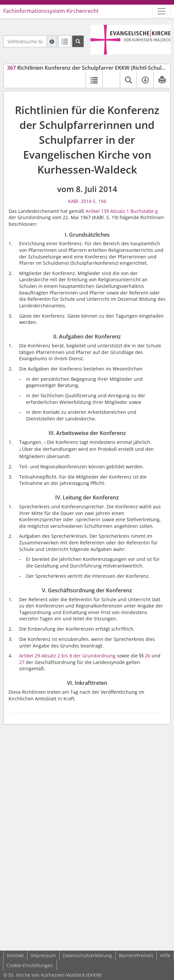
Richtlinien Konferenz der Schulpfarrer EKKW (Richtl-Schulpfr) (89, 68)
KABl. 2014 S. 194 (87, 201)
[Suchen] (78, 41)
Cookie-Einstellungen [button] (30, 965)
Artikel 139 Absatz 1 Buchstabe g (122, 211)
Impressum (43, 955)
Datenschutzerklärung (87, 955)
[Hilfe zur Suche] (52, 41)
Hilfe (165, 955)
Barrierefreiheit (136, 955)
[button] (111, 80)
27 (22, 662)
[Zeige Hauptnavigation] (161, 11)
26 (148, 656)
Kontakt (15, 955)
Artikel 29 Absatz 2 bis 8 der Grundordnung (67, 656)
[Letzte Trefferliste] (65, 41)
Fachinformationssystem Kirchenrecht (51, 11)
